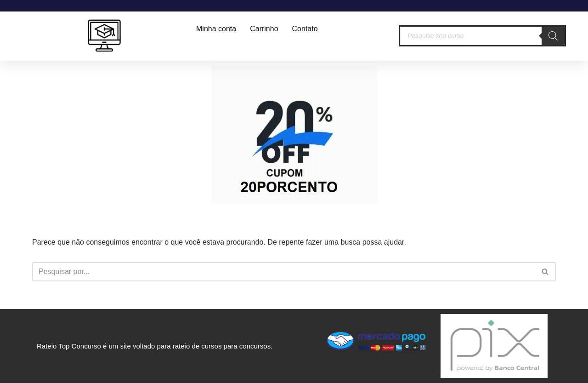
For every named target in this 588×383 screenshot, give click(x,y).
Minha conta (216, 29)
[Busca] (284, 272)
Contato (305, 29)
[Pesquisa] (553, 36)
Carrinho (264, 29)
